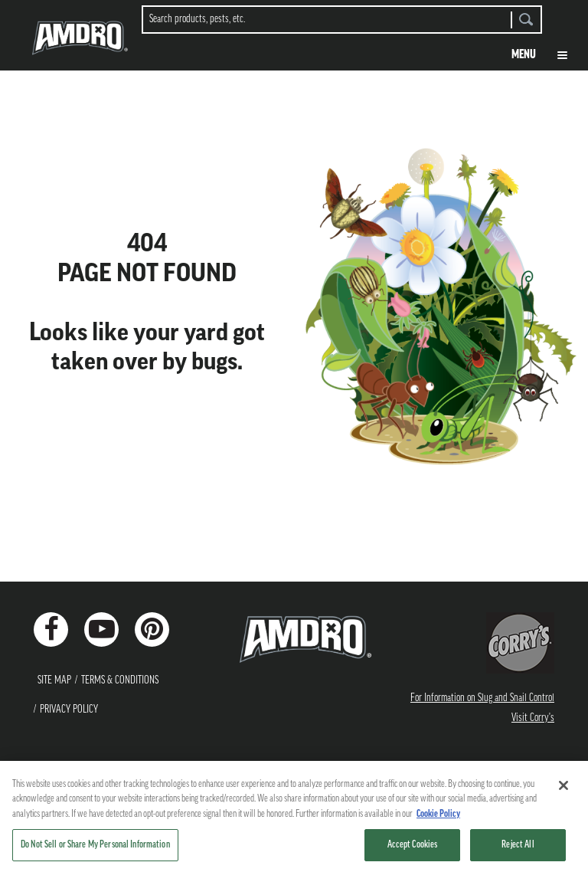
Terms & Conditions (120, 680)
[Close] (563, 785)
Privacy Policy (69, 710)
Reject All (518, 845)
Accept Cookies (413, 845)
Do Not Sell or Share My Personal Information (95, 845)
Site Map (54, 680)
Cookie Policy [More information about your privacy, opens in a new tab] (438, 814)
